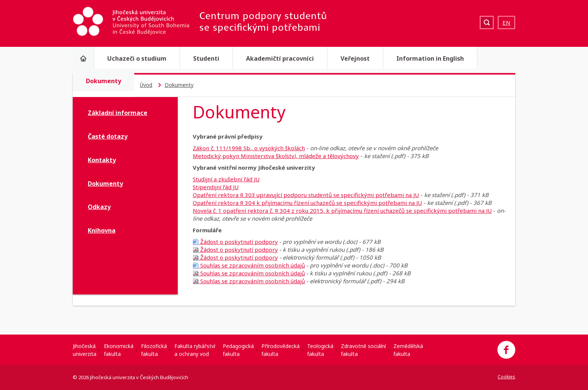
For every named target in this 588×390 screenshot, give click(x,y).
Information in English (430, 58)
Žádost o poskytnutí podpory (235, 242)
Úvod (146, 85)
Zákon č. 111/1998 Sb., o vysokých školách (249, 148)
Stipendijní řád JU (216, 187)
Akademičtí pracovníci (280, 58)
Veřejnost (355, 58)
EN (506, 22)
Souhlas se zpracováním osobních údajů (249, 265)
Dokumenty (103, 81)
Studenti (206, 58)
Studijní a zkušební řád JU (226, 179)
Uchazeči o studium (137, 58)
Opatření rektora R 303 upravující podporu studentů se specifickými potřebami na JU (306, 195)
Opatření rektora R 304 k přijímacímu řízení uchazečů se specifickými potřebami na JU (307, 203)
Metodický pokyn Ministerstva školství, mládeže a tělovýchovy (276, 156)
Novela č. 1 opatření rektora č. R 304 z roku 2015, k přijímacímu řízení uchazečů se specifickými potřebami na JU (342, 211)
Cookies (506, 377)
